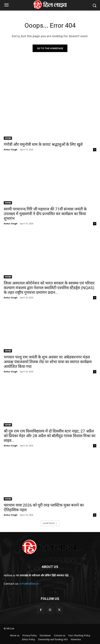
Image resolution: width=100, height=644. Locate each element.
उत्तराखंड (8, 138)
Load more (50, 523)
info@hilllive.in (29, 584)
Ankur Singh (11, 149)
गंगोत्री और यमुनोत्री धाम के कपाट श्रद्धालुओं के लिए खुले (43, 144)
